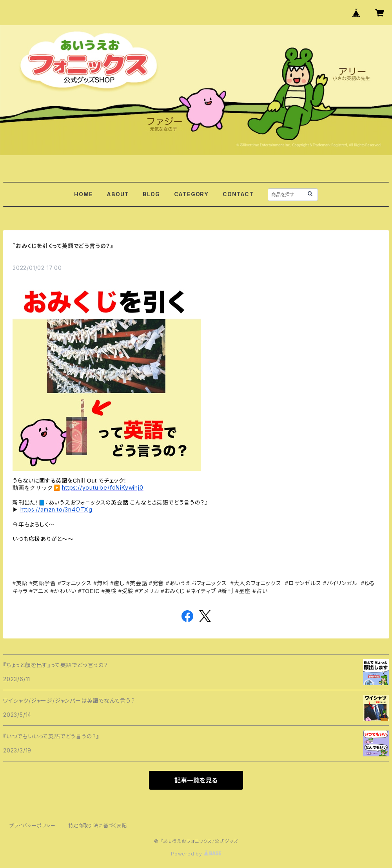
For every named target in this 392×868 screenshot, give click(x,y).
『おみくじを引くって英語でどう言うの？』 (63, 246)
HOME (83, 194)
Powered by (196, 854)
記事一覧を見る (196, 780)
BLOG (151, 194)
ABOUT (118, 194)
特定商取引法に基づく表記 (98, 826)
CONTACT (238, 194)
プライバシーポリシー (33, 826)
